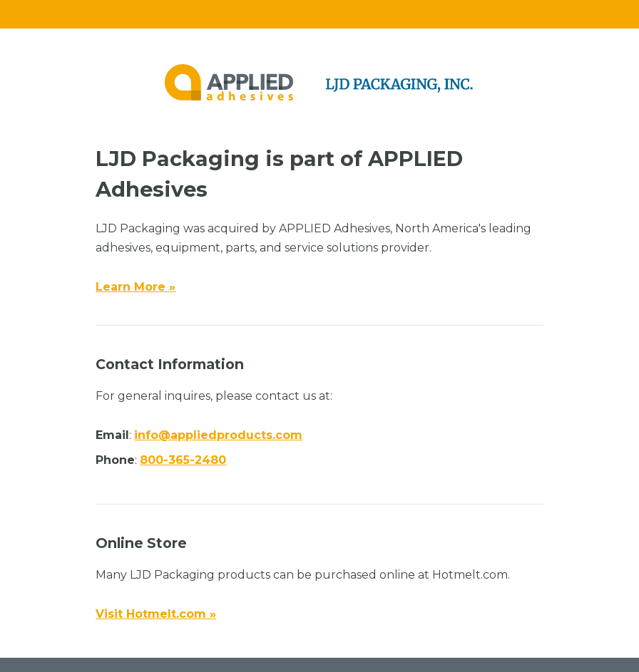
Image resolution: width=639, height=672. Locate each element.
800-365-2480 (183, 460)
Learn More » (136, 287)
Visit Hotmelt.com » (156, 614)
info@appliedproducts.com (218, 435)
